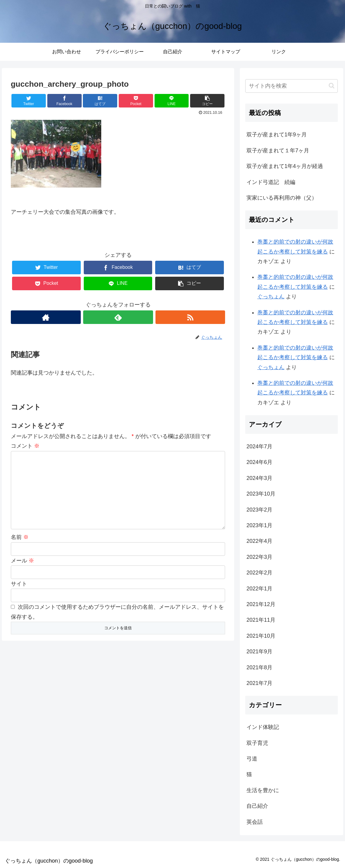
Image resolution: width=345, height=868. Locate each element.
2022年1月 (259, 589)
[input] (292, 86)
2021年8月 (259, 667)
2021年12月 (261, 604)
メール (22, 561)
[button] (332, 86)
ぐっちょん (271, 297)
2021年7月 (259, 683)
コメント (25, 446)
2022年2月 (259, 573)
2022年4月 (259, 541)
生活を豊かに (263, 790)
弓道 (252, 759)
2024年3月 (259, 478)
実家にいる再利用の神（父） (282, 198)
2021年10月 (261, 636)
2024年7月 (259, 446)
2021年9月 (259, 652)
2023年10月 (261, 494)
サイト (19, 584)
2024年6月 (259, 462)
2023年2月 (259, 510)
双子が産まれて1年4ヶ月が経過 (285, 166)
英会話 (255, 822)
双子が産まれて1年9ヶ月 (277, 135)
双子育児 (257, 743)
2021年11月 (261, 620)
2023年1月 (259, 525)
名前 (20, 537)
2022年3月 (259, 557)
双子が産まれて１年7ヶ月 (278, 151)
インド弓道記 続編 (271, 182)
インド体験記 (263, 727)
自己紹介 (257, 806)
